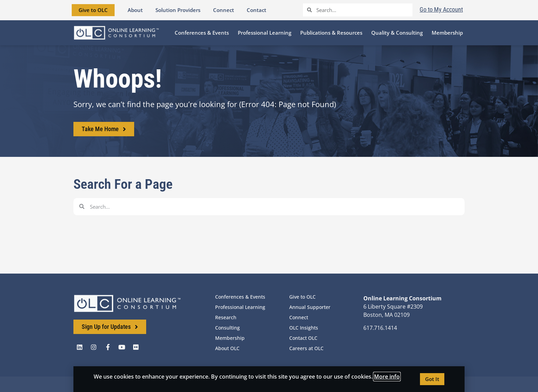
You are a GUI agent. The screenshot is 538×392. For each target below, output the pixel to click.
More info (387, 377)
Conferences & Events (240, 297)
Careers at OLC (306, 348)
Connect (299, 317)
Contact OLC (303, 338)
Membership (230, 338)
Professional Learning (240, 307)
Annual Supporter (310, 307)
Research (226, 317)
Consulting (227, 328)
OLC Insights (304, 328)
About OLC (227, 348)
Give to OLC (302, 297)
